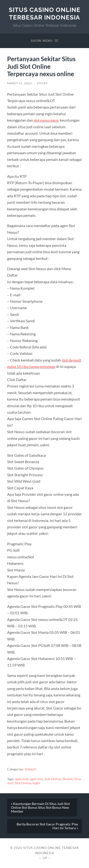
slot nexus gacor (46, 120)
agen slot (36, 779)
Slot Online (23, 783)
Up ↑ (46, 858)
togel (36, 783)
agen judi (22, 779)
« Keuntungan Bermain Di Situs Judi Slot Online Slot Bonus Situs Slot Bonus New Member (40, 808)
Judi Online (53, 779)
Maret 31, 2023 (19, 83)
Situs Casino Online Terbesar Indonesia (45, 13)
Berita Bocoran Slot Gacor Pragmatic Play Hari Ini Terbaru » (47, 826)
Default (30, 769)
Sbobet (68, 779)
